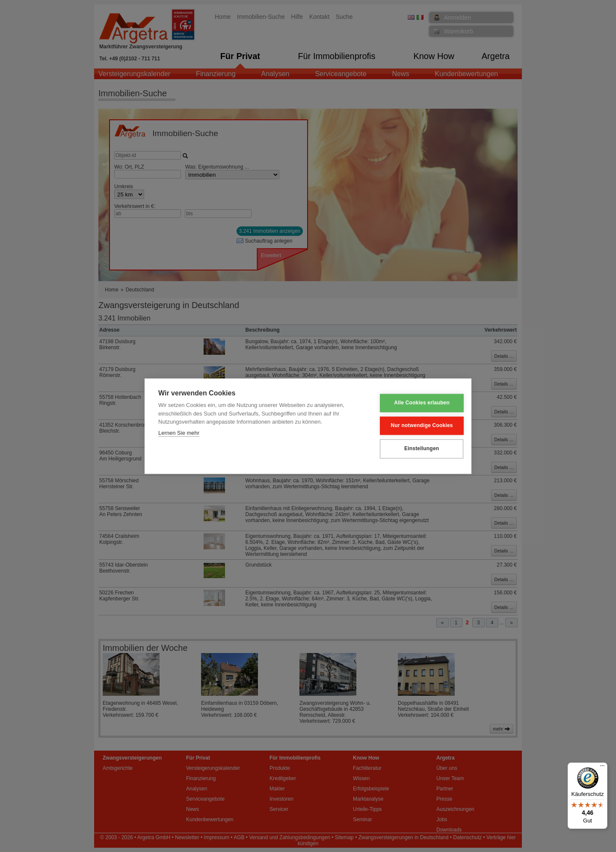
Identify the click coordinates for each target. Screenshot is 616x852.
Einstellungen (415, 449)
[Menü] (602, 768)
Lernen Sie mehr (179, 433)
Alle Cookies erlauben (416, 403)
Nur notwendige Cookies (416, 426)
